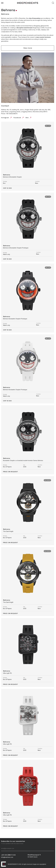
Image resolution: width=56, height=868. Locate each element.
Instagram (7, 118)
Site (29, 118)
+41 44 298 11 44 (8, 855)
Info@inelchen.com (7, 857)
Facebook (19, 118)
